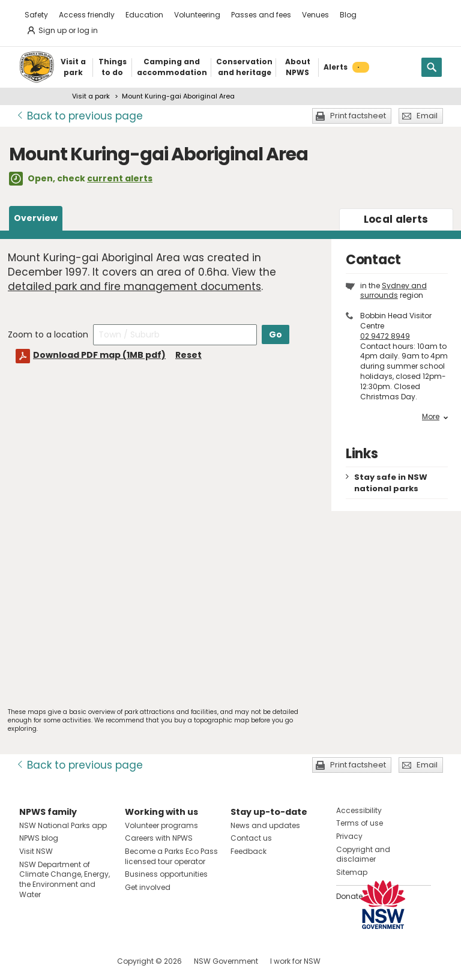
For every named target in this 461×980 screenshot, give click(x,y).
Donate (349, 896)
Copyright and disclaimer (363, 854)
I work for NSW (295, 961)
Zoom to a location (48, 334)
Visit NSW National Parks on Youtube (82, 961)
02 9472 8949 (385, 336)
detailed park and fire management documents (134, 286)
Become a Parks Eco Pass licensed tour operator (171, 856)
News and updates (265, 825)
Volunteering (197, 15)
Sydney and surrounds (393, 291)
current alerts (120, 178)
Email (427, 116)
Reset (188, 355)
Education (144, 15)
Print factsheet (358, 116)
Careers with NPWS (159, 838)
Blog (348, 15)
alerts (396, 219)
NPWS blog (39, 838)
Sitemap (352, 872)
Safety (36, 15)
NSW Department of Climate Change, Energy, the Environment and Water (65, 879)
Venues (315, 15)
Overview (36, 218)
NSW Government (226, 961)
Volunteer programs (161, 825)
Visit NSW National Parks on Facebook (30, 961)
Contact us (251, 838)
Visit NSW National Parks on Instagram (56, 961)
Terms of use (360, 823)
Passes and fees (261, 15)
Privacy (349, 836)
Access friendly (87, 15)
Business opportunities (166, 874)
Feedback (249, 851)
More (435, 417)
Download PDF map (99, 355)
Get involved (148, 887)
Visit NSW (36, 851)
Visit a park (91, 96)
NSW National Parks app (63, 825)
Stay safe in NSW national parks (391, 483)
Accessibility (359, 810)
